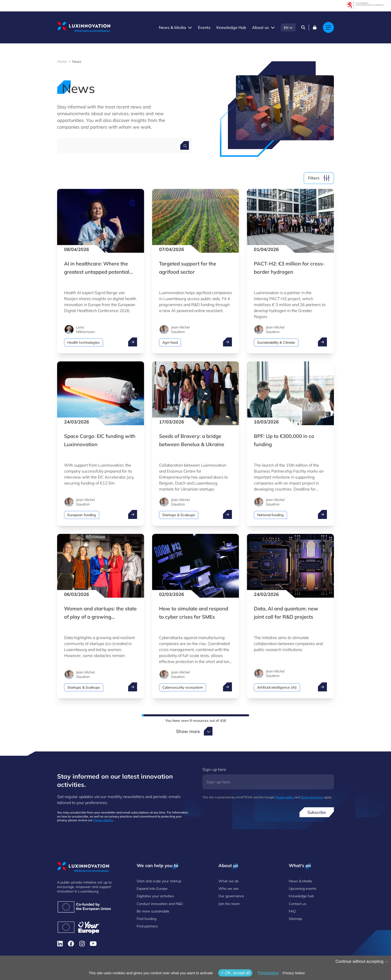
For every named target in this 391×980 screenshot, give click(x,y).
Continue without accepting (362, 961)
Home (62, 62)
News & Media (172, 27)
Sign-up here (214, 769)
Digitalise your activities (155, 896)
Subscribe (317, 812)
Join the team (229, 904)
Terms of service (312, 797)
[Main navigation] (328, 27)
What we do (229, 881)
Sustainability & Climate (276, 342)
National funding (270, 515)
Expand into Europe (152, 889)
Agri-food (170, 342)
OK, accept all (235, 973)
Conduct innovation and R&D (160, 904)
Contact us (297, 904)
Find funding (147, 919)
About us (260, 27)
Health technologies (84, 342)
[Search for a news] (185, 145)
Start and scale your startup (159, 881)
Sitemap (295, 919)
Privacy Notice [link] (294, 973)
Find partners (147, 926)
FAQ (292, 911)
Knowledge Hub (231, 27)
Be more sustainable (153, 911)
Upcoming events (303, 889)
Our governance (231, 896)
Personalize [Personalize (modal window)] (268, 973)
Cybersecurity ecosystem (183, 687)
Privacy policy (285, 797)
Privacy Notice (103, 820)
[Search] (303, 27)
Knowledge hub (301, 896)
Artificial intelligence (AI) (277, 687)
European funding (82, 515)
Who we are (229, 889)
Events (204, 27)
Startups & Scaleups (179, 515)
